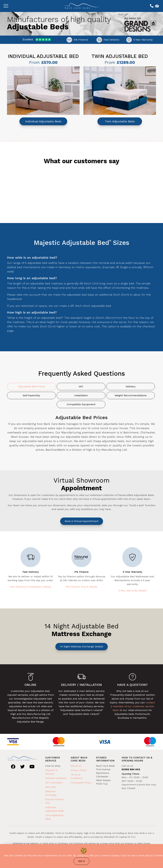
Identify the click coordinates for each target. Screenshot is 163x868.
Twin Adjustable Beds (120, 121)
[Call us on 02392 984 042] (151, 6)
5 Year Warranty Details (132, 590)
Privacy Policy (79, 770)
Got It (81, 861)
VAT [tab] (81, 386)
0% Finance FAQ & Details (81, 587)
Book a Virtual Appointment (82, 521)
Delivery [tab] (131, 386)
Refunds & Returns (56, 778)
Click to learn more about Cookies (142, 855)
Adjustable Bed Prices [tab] (31, 386)
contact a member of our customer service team (133, 706)
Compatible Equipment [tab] (81, 404)
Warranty (51, 787)
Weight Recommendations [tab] (131, 395)
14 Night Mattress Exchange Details (82, 646)
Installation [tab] (81, 395)
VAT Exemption (54, 783)
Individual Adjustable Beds (43, 121)
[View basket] (157, 6)
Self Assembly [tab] (31, 395)
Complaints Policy (81, 783)
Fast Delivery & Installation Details (30, 587)
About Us (76, 766)
